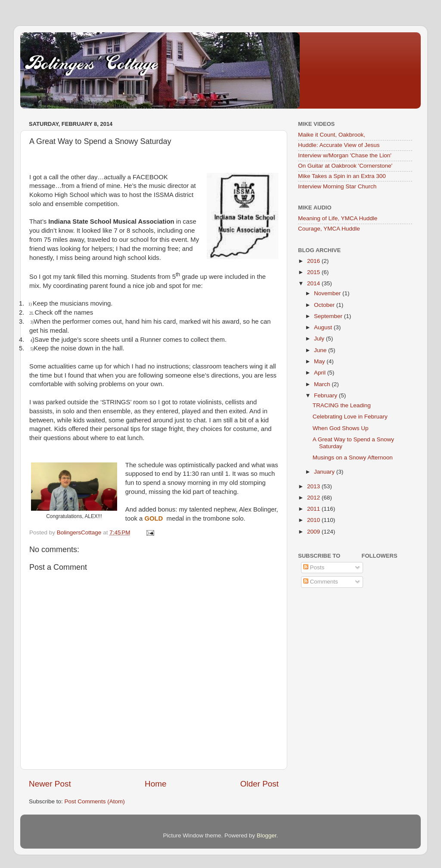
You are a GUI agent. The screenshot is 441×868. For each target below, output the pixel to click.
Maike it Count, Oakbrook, (332, 135)
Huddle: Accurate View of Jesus (339, 145)
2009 (314, 532)
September (329, 316)
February (326, 395)
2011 (314, 509)
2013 (314, 486)
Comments (321, 582)
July (320, 339)
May (320, 361)
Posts (314, 567)
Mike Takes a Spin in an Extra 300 (342, 176)
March (323, 384)
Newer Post (50, 784)
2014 (314, 283)
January (325, 472)
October (325, 305)
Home (155, 784)
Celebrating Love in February (350, 417)
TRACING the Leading (342, 405)
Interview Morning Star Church (337, 186)
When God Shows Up (341, 428)
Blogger (267, 835)
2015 (314, 272)
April (321, 373)
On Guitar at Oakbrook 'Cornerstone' (345, 166)
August (324, 327)
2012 (314, 498)
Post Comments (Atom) (95, 801)
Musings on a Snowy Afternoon (353, 457)
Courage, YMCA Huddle (329, 229)
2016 (314, 261)
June (321, 350)
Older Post (259, 784)
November (328, 293)
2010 (314, 520)
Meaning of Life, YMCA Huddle (338, 218)
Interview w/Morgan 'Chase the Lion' (345, 155)
